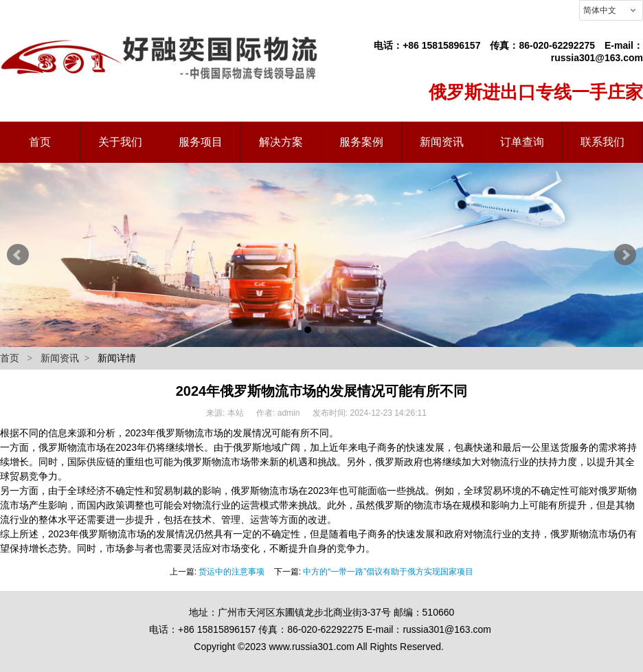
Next (625, 255)
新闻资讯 (60, 358)
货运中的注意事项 (232, 572)
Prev (18, 255)
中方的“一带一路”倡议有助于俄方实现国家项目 (388, 572)
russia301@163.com (597, 58)
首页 (10, 358)
